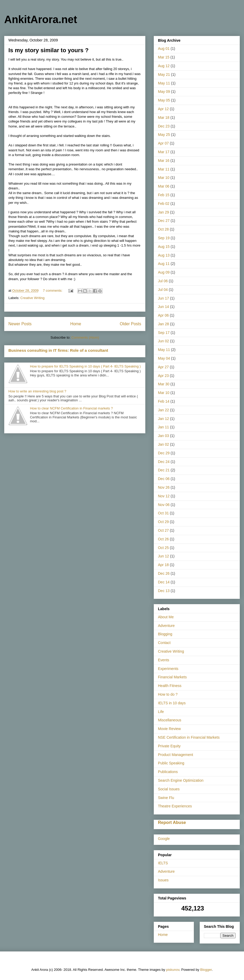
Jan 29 (163, 212)
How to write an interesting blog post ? (37, 391)
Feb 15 (164, 195)
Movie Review (169, 729)
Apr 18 (163, 565)
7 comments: (53, 291)
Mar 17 (164, 152)
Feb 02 (164, 204)
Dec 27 (164, 221)
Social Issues (169, 789)
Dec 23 (164, 126)
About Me (166, 617)
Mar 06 (164, 186)
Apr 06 (163, 315)
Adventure (166, 626)
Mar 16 (164, 161)
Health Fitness (170, 686)
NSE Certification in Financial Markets (189, 737)
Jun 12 (163, 556)
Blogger (206, 970)
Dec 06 (164, 479)
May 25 (164, 135)
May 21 (164, 74)
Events (164, 660)
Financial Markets (172, 677)
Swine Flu (166, 798)
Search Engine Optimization (181, 780)
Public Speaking (171, 763)
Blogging (165, 634)
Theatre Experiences (175, 806)
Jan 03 (163, 436)
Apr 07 (163, 143)
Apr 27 (163, 367)
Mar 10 (164, 178)
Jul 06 (163, 281)
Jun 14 (163, 307)
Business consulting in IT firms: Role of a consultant (58, 350)
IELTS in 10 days (172, 703)
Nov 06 (164, 505)
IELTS (163, 863)
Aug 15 (164, 247)
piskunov (173, 970)
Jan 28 (163, 324)
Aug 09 (164, 272)
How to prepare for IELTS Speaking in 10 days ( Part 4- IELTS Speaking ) (85, 366)
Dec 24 (164, 462)
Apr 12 (163, 109)
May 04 (164, 358)
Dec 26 (164, 573)
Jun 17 (163, 298)
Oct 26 (163, 539)
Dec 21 (164, 470)
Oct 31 (163, 513)
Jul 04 (163, 290)
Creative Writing (33, 298)
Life (161, 712)
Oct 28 (163, 229)
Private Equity (169, 746)
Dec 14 (164, 582)
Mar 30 (164, 384)
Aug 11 (164, 264)
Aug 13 (164, 255)
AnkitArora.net (41, 19)
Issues (163, 880)
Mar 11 (164, 169)
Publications (168, 772)
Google (164, 839)
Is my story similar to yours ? (49, 50)
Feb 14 (164, 401)
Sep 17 (164, 333)
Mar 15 (164, 57)
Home (76, 324)
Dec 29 (164, 453)
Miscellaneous (170, 720)
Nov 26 (164, 487)
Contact (164, 643)
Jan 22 (163, 410)
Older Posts (131, 324)
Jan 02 (163, 444)
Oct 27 (163, 530)
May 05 (164, 100)
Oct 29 (163, 522)
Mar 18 (164, 118)
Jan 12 (163, 419)
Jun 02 (163, 341)
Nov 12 (164, 496)
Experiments (168, 669)
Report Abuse (172, 822)
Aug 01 (164, 49)
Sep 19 (164, 238)
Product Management (176, 755)
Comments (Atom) (85, 337)
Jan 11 (163, 427)
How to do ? (168, 694)
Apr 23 (163, 376)
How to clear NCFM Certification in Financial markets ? (71, 408)
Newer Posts (20, 324)
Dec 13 (164, 591)
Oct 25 (163, 548)
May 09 (164, 92)
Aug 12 (164, 66)
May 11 (164, 83)
